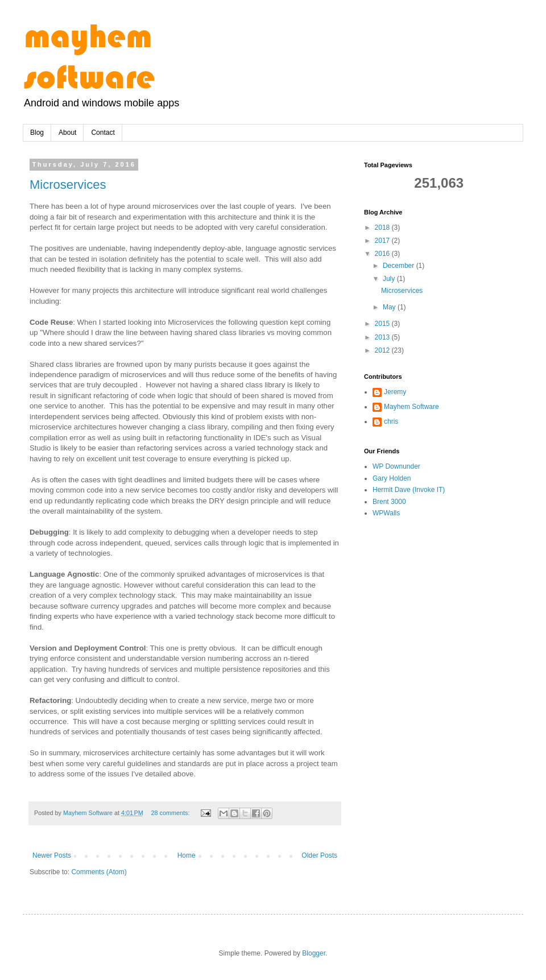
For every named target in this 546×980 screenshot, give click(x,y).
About (67, 133)
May (390, 307)
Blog (37, 133)
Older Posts (319, 855)
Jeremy (395, 392)
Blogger (314, 953)
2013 (383, 337)
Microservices (68, 185)
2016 (383, 254)
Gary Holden (392, 478)
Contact (103, 133)
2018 (383, 228)
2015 (383, 324)
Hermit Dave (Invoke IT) (409, 490)
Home (187, 855)
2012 (383, 350)
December (400, 266)
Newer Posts (52, 855)
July (390, 279)
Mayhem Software (411, 407)
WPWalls (386, 513)
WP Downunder (396, 466)
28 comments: (171, 813)
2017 (383, 241)
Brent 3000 (389, 502)
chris (391, 421)
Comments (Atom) (99, 872)
